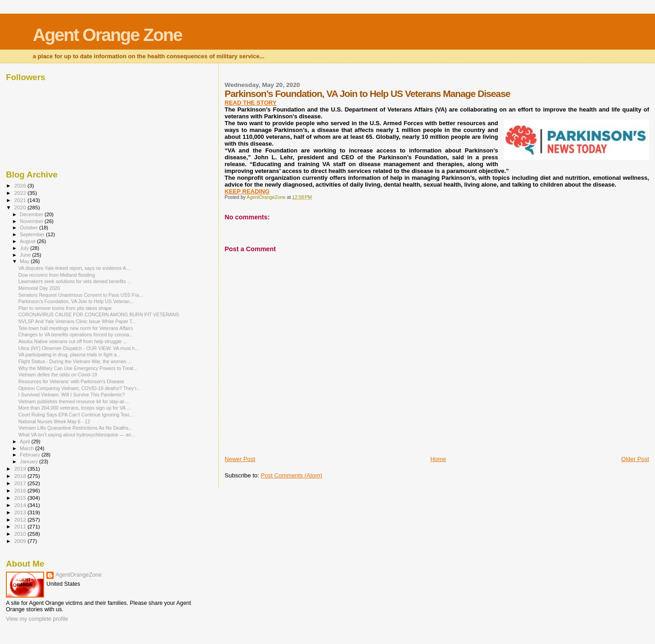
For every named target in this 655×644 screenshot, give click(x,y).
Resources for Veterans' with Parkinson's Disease (71, 381)
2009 (21, 541)
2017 (21, 483)
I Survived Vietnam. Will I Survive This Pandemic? (71, 395)
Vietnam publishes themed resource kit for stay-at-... (74, 401)
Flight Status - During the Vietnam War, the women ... (75, 361)
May (25, 261)
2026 (21, 185)
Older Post (635, 459)
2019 (21, 469)
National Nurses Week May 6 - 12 (54, 421)
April (26, 441)
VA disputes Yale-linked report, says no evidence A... (74, 268)
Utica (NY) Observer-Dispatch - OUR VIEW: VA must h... (78, 348)
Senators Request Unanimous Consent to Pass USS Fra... (81, 295)
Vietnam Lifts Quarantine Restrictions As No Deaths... (75, 428)
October (30, 228)
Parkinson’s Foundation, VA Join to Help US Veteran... (76, 301)
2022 (21, 193)
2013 (21, 512)
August (29, 241)
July (25, 248)
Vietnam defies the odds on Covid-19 (58, 375)
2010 (21, 534)
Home (438, 459)
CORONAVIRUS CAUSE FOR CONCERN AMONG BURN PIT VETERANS (98, 314)
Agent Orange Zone (107, 35)
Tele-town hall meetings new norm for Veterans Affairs (76, 328)
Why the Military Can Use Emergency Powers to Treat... (78, 368)
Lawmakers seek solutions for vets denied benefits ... (75, 281)
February (31, 455)
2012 (21, 520)
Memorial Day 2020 (39, 288)
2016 (21, 490)
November (32, 221)
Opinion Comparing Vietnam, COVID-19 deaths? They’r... (79, 388)
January (30, 461)
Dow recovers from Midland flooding (57, 275)
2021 (21, 200)
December (32, 214)
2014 (21, 505)
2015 (21, 498)
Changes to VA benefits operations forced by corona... (76, 335)
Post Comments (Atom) (291, 475)
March (28, 448)
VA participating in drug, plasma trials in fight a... (69, 355)
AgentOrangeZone (79, 575)
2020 (21, 207)
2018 (21, 476)
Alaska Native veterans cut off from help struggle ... (73, 341)
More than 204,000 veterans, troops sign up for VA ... (74, 408)
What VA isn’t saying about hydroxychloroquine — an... (77, 435)
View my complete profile (37, 619)
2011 (21, 526)
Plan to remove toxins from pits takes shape (65, 308)
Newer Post (240, 459)
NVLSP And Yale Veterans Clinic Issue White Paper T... (77, 321)
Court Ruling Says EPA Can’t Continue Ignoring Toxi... (76, 415)
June (26, 255)
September (33, 234)
